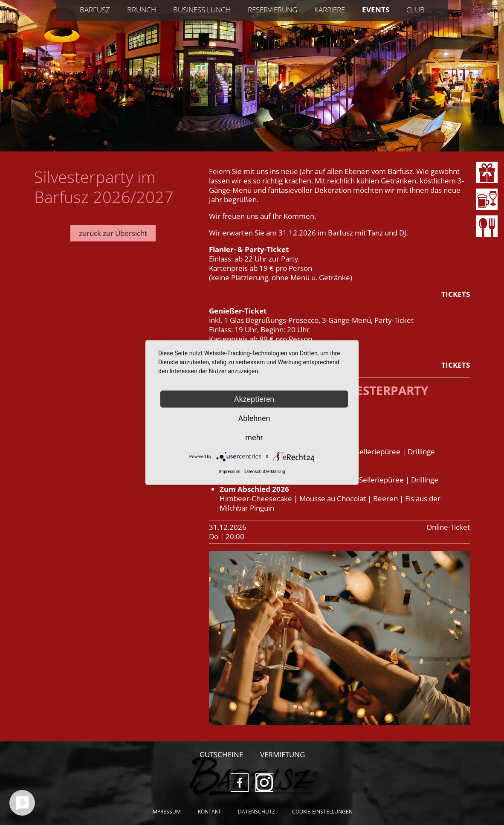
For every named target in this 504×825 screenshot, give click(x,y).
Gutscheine (221, 754)
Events (376, 10)
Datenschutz (256, 812)
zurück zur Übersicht (113, 233)
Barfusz (95, 10)
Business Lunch (202, 10)
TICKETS (456, 294)
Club (416, 10)
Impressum (166, 812)
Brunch (142, 10)
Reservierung (272, 10)
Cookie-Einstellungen (322, 812)
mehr (254, 437)
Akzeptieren (254, 399)
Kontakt (209, 812)
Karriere (330, 10)
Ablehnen (254, 418)
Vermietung (282, 754)
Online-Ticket (448, 527)
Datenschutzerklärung (264, 472)
